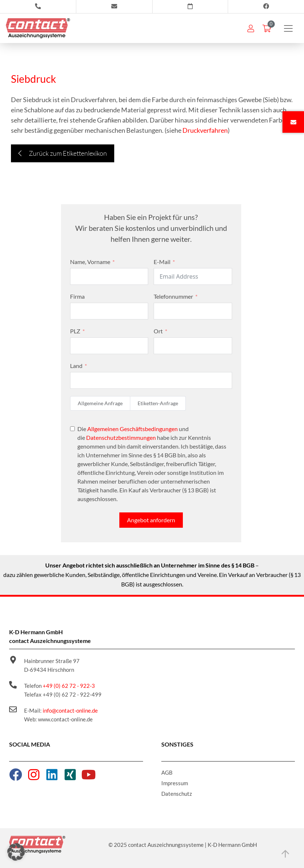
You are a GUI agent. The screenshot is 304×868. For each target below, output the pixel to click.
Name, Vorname (90, 262)
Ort (158, 331)
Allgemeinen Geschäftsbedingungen (132, 429)
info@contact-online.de (70, 710)
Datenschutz (177, 794)
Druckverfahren (205, 130)
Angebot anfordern (151, 520)
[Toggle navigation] (288, 28)
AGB (167, 772)
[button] (16, 852)
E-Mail (162, 262)
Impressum (175, 783)
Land (76, 366)
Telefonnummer (173, 296)
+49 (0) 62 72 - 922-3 (69, 686)
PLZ (75, 331)
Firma (77, 296)
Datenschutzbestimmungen (121, 437)
